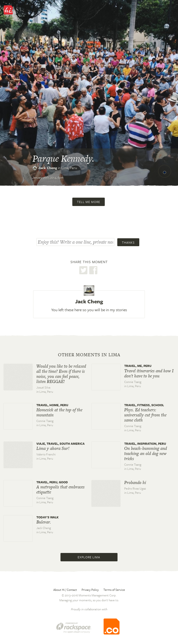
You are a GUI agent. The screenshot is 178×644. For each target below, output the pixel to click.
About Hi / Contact (65, 590)
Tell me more (89, 202)
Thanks (128, 242)
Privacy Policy (90, 590)
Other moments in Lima (89, 355)
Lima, (69, 168)
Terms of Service (114, 590)
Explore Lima (89, 557)
